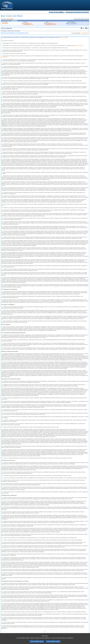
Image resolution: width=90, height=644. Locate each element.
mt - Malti (75, 12)
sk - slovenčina (83, 12)
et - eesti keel (58, 12)
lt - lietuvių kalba (71, 12)
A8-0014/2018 (5, 23)
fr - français (63, 12)
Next (14, 16)
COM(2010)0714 (79, 46)
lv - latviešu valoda (70, 12)
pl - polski (78, 12)
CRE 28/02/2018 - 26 (28, 25)
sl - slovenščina (85, 12)
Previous (10, 16)
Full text (21, 16)
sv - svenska (88, 12)
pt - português (80, 12)
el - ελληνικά (60, 12)
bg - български (50, 12)
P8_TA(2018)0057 (72, 23)
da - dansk (55, 12)
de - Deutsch (56, 12)
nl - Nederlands (76, 12)
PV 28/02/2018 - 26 (28, 23)
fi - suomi (86, 12)
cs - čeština (53, 12)
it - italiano (68, 12)
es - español (51, 12)
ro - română (81, 12)
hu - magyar (73, 12)
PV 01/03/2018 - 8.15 (50, 23)
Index (4, 16)
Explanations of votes (51, 25)
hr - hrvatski (66, 12)
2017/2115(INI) (10, 19)
